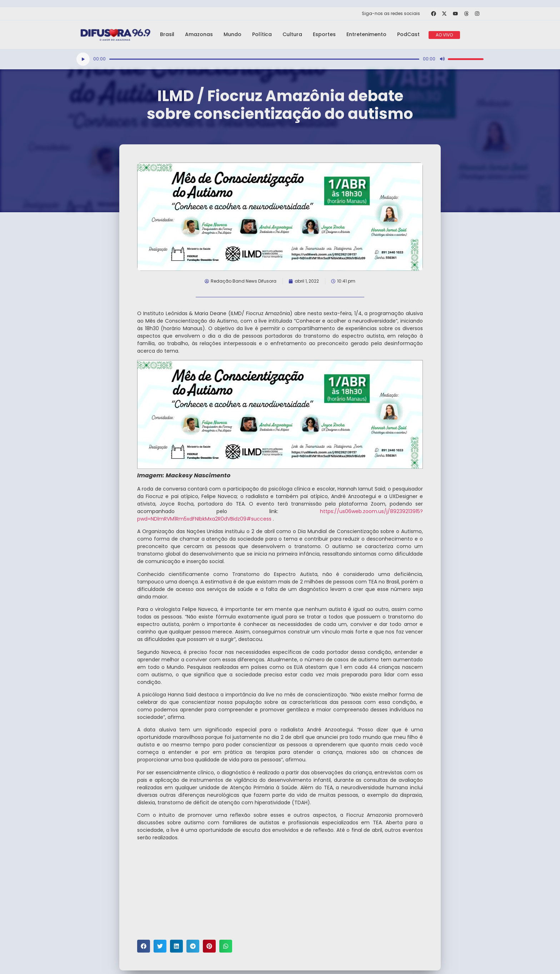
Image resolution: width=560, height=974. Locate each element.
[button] (144, 946)
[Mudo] (442, 59)
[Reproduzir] (83, 59)
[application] (280, 59)
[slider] (264, 59)
